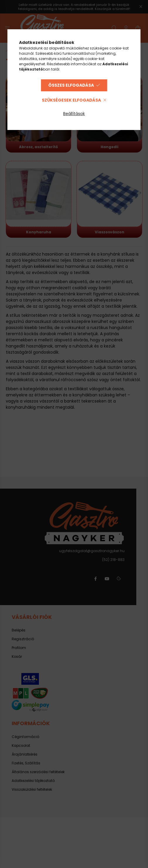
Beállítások (74, 114)
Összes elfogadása (71, 85)
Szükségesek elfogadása (71, 100)
